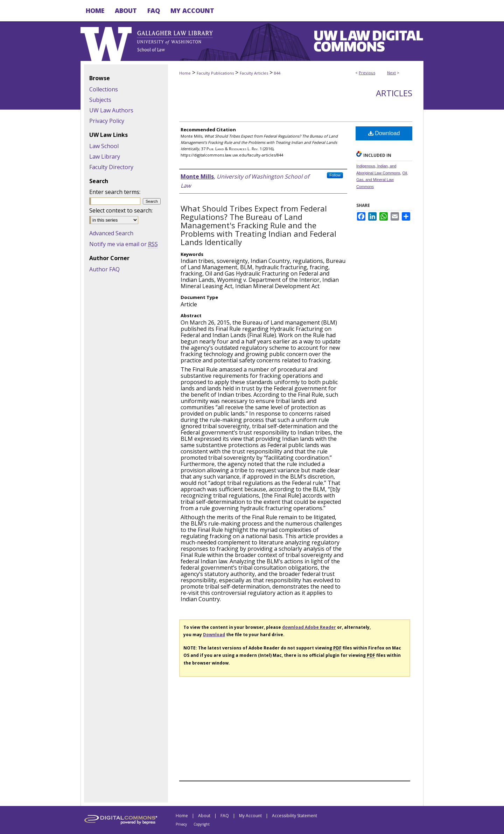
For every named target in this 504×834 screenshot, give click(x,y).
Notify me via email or (124, 244)
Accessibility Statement (295, 816)
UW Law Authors (111, 110)
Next (391, 73)
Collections (104, 89)
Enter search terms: (115, 192)
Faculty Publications (215, 73)
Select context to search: (121, 210)
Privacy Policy (107, 121)
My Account (250, 816)
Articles (394, 93)
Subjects (100, 100)
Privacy (181, 824)
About (204, 816)
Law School (104, 146)
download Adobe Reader (309, 627)
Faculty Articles (254, 73)
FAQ (225, 816)
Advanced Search (111, 233)
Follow (335, 175)
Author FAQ (104, 269)
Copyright (202, 824)
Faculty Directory (111, 167)
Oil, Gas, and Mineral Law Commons (382, 180)
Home (185, 73)
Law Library (105, 157)
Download (384, 133)
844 (277, 73)
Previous (367, 73)
